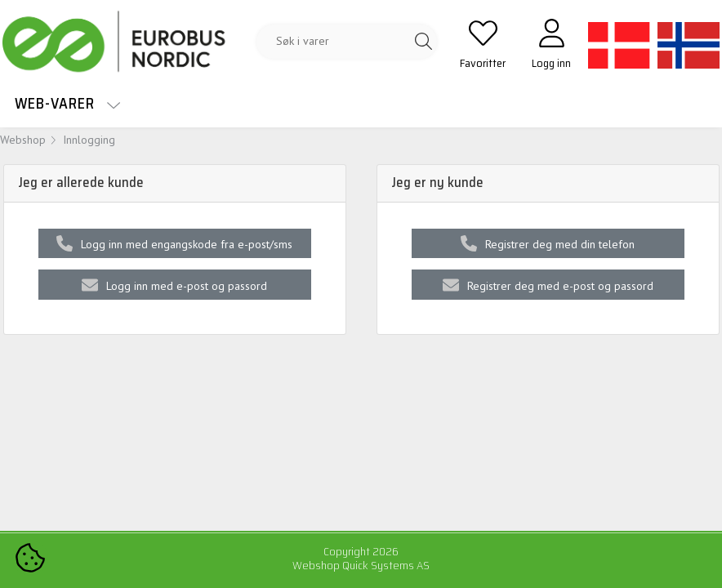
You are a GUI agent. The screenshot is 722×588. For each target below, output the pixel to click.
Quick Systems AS (386, 565)
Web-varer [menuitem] (68, 103)
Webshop (23, 140)
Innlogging (89, 140)
